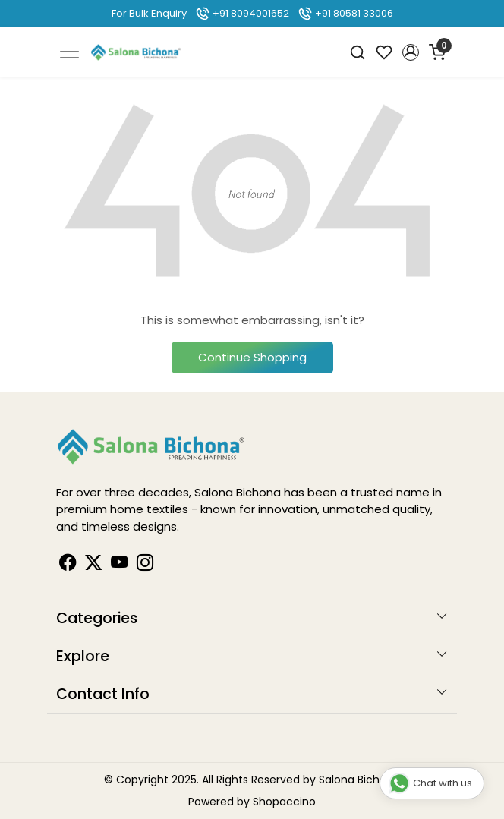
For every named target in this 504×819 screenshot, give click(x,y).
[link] (358, 52)
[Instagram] (145, 565)
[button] (410, 52)
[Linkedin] (93, 565)
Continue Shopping (252, 357)
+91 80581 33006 (345, 13)
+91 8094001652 (242, 13)
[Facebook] (68, 565)
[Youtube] (119, 565)
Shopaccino (284, 802)
